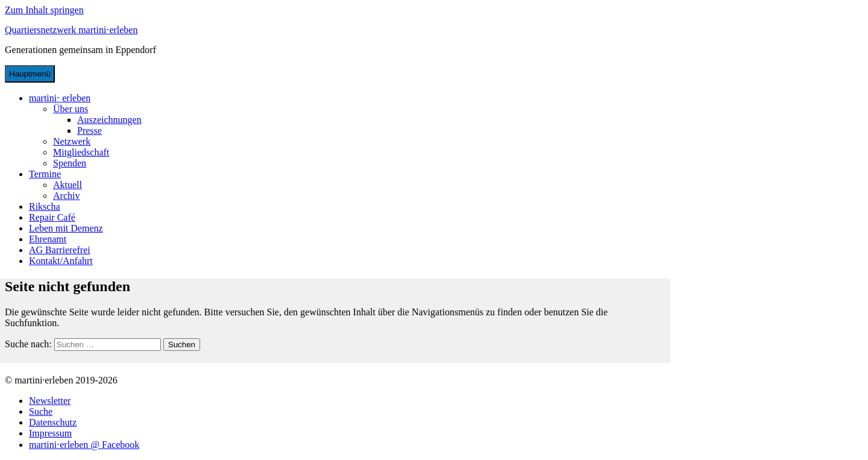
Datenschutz (53, 422)
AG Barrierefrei (60, 250)
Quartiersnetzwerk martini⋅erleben (71, 30)
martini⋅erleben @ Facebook (84, 445)
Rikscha (45, 206)
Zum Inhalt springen (44, 10)
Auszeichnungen (109, 120)
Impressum (50, 433)
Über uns (71, 109)
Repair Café (52, 217)
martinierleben (60, 98)
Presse (90, 131)
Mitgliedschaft (81, 152)
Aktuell (68, 185)
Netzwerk (72, 141)
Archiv (66, 196)
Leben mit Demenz (66, 228)
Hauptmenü (30, 74)
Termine (45, 174)
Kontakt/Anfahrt (61, 261)
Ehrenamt (48, 239)
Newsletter (50, 401)
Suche (41, 411)
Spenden (70, 163)
